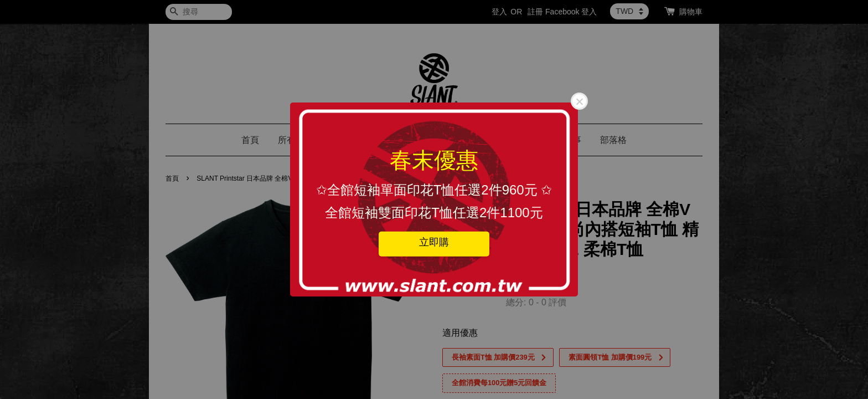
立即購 (434, 242)
